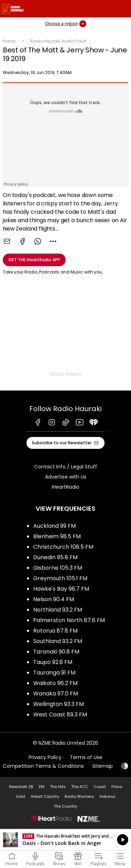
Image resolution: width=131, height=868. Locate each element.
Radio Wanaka (79, 796)
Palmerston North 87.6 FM (69, 620)
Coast (100, 787)
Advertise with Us (66, 477)
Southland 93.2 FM (58, 641)
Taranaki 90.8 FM (56, 652)
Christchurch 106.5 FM (63, 547)
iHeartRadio (65, 487)
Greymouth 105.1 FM (60, 578)
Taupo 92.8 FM (53, 662)
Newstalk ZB (21, 787)
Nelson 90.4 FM (54, 599)
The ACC (80, 787)
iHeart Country (45, 796)
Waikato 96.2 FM (55, 683)
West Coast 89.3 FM (60, 714)
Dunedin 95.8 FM (55, 557)
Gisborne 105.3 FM (58, 568)
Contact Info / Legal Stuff (66, 467)
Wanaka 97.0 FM (56, 694)
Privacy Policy (45, 757)
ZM (41, 787)
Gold (20, 796)
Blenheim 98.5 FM (57, 536)
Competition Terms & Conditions (43, 766)
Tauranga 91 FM (54, 673)
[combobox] (53, 241)
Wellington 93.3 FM (59, 704)
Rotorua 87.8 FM (55, 631)
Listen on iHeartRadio (65, 840)
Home (9, 41)
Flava (117, 787)
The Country (65, 806)
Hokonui (107, 796)
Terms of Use (86, 757)
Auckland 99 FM (54, 526)
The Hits (58, 787)
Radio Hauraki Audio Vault (58, 41)
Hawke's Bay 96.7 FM (61, 589)
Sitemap (103, 766)
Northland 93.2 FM (58, 610)
